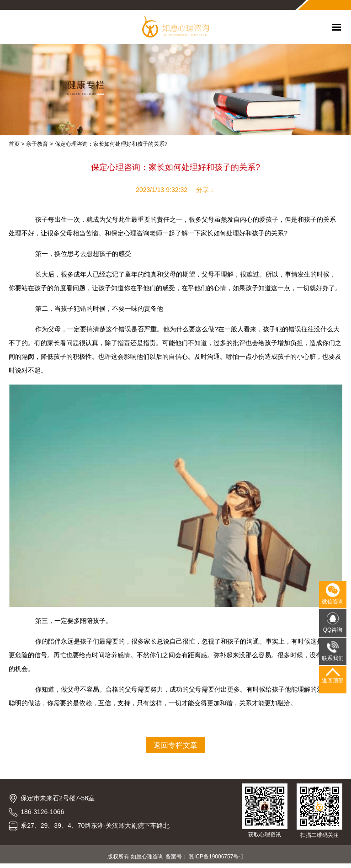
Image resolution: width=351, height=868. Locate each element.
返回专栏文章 (175, 745)
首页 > (16, 144)
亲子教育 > (39, 144)
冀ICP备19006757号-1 (216, 857)
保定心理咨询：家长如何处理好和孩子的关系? (111, 144)
